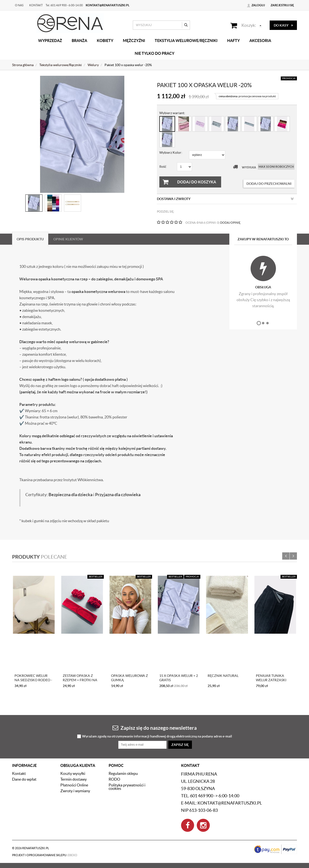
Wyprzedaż (50, 41)
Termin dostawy (74, 779)
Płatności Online (74, 785)
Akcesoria (260, 41)
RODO (114, 779)
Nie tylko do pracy (154, 53)
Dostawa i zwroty (225, 199)
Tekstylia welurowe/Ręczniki (186, 41)
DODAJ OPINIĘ (230, 223)
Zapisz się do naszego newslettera (155, 728)
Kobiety (105, 41)
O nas (19, 5)
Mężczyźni (134, 41)
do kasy (283, 25)
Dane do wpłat (24, 779)
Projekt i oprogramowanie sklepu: (45, 855)
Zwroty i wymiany (75, 791)
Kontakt (36, 5)
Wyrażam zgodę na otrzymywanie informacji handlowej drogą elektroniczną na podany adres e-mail (157, 736)
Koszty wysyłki (73, 773)
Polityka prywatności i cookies (127, 787)
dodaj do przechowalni (269, 184)
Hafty (233, 41)
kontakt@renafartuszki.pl (108, 5)
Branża (79, 41)
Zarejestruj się (282, 5)
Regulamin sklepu (123, 773)
